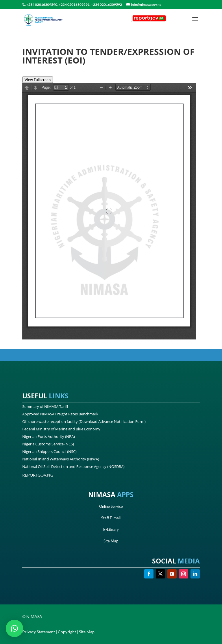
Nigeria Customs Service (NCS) (48, 444)
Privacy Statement (39, 632)
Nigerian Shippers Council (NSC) (49, 451)
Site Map (111, 541)
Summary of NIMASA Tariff (45, 406)
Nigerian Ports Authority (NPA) (49, 436)
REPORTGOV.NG (38, 475)
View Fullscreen (38, 80)
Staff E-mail (111, 518)
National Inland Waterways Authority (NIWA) (61, 459)
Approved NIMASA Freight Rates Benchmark (60, 414)
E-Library (111, 529)
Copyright (67, 632)
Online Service (111, 506)
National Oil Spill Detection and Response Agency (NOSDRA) (73, 466)
